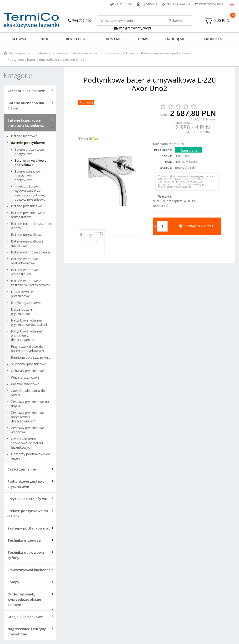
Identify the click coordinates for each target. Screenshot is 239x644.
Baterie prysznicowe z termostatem (28, 215)
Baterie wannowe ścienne (31, 252)
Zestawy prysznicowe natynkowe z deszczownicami (27, 417)
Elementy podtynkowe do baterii (31, 456)
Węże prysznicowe (25, 377)
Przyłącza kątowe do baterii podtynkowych (27, 349)
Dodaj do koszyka (199, 226)
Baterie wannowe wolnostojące (25, 272)
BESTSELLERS (77, 39)
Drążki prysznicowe (26, 303)
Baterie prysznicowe (27, 206)
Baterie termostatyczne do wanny (32, 226)
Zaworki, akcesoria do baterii (28, 393)
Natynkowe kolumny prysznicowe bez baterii (29, 322)
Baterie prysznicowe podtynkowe (29, 152)
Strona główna (19, 53)
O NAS (143, 39)
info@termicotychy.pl (132, 28)
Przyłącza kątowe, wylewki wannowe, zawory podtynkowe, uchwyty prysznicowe (30, 193)
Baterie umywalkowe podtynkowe (166, 53)
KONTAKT (114, 39)
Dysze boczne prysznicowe (22, 312)
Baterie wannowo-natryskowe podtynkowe (28, 176)
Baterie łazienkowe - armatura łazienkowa (67, 53)
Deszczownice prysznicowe (22, 294)
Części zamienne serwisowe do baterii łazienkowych (27, 443)
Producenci (215, 39)
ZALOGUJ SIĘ (175, 39)
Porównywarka (211, 4)
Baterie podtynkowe (119, 53)
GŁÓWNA (19, 39)
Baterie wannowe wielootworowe (25, 261)
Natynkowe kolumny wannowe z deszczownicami (27, 336)
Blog (45, 39)
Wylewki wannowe (25, 384)
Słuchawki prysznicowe (29, 364)
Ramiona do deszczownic (31, 357)
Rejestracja (149, 4)
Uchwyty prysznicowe (27, 371)
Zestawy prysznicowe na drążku (30, 404)
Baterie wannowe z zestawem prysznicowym (30, 283)
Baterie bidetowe (24, 136)
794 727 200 (80, 21)
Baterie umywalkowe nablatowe (27, 243)
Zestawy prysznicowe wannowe (27, 430)
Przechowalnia (178, 4)
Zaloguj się (123, 4)
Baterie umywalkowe (27, 235)
